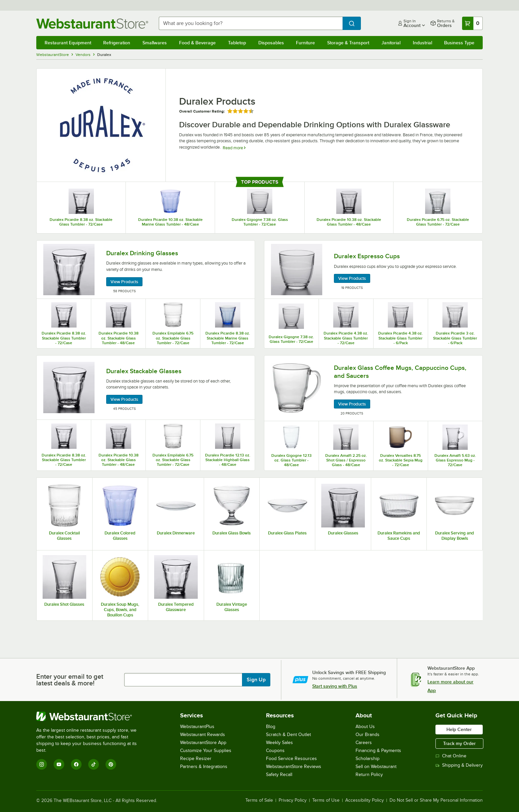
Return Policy (369, 775)
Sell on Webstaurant (376, 767)
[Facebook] (76, 764)
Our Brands (368, 735)
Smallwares (155, 43)
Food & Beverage (197, 43)
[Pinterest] (111, 764)
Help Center (459, 729)
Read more (234, 148)
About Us (365, 727)
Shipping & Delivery (459, 765)
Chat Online (451, 756)
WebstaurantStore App (203, 743)
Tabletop (237, 43)
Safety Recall (279, 775)
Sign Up (256, 680)
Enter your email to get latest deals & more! (70, 680)
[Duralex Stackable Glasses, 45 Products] (146, 388)
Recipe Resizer (196, 759)
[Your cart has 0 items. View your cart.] (472, 23)
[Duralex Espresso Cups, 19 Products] (373, 270)
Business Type (459, 43)
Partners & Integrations (204, 767)
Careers (364, 743)
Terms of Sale (259, 800)
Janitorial (391, 43)
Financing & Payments (378, 751)
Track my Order (459, 743)
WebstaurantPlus (197, 727)
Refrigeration (117, 43)
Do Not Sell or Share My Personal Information (436, 800)
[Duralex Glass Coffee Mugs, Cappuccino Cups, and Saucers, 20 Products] (373, 388)
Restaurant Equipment (68, 43)
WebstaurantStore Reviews (294, 767)
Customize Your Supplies (206, 751)
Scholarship (368, 759)
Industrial (422, 43)
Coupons (275, 751)
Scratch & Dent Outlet (288, 735)
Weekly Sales (279, 743)
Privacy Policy (293, 800)
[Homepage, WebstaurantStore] (92, 23)
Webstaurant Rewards (203, 735)
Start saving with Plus (335, 686)
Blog (271, 727)
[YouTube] (59, 764)
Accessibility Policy (365, 800)
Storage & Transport (348, 43)
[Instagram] (42, 764)
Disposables (271, 43)
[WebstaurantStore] (91, 716)
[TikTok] (94, 764)
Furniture (305, 43)
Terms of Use (326, 800)
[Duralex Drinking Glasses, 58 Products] (146, 270)
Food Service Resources (291, 759)
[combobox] (251, 23)
